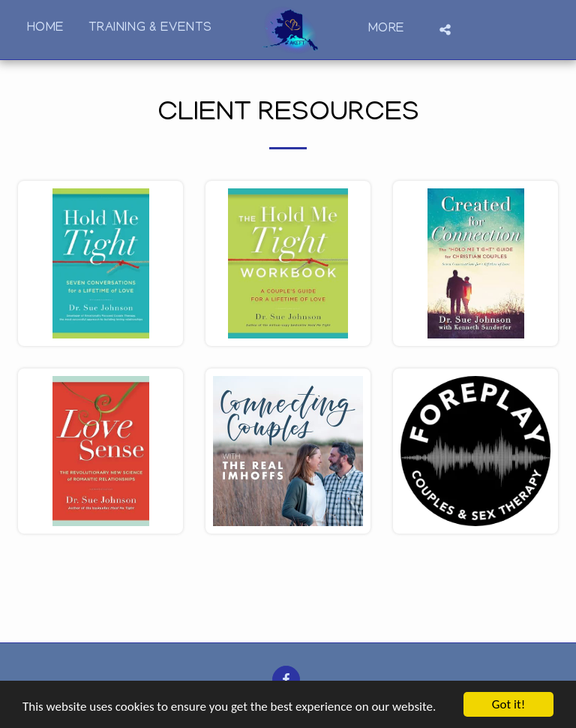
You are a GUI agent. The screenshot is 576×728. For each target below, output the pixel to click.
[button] (445, 30)
